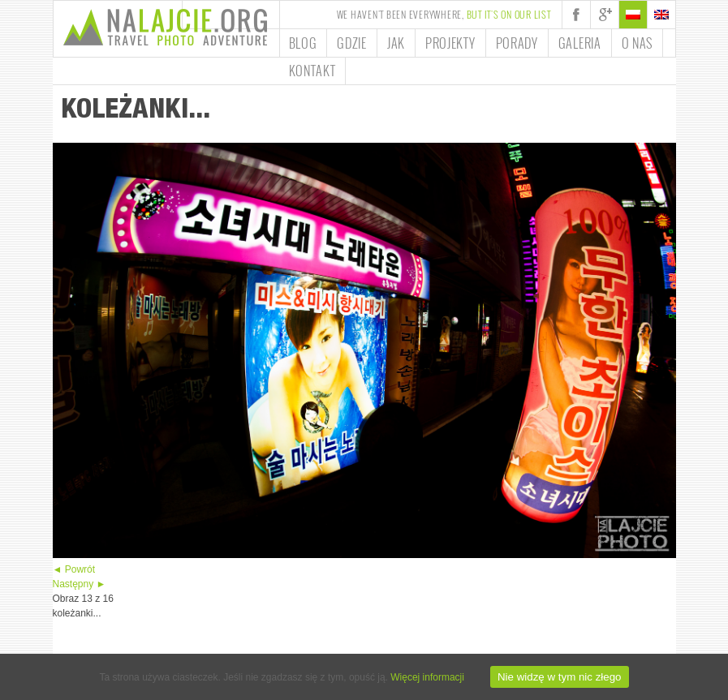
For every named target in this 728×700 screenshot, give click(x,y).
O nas (638, 43)
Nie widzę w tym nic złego (560, 677)
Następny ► (80, 584)
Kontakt (312, 71)
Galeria (580, 43)
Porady (517, 43)
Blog (303, 43)
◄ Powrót (74, 569)
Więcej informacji (427, 677)
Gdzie (352, 43)
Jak (396, 43)
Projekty (450, 43)
